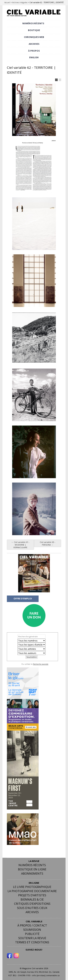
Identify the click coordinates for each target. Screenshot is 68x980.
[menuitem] (34, 58)
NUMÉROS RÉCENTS (33, 23)
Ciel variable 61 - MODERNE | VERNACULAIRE (20, 545)
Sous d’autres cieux (32, 908)
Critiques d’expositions (32, 904)
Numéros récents (32, 865)
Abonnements (32, 874)
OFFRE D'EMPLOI (23, 599)
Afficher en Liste (60, 80)
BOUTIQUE (34, 30)
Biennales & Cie (32, 899)
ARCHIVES (34, 44)
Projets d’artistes (32, 895)
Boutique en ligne (32, 869)
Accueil (7, 2)
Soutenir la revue (32, 938)
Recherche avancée (41, 664)
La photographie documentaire (32, 891)
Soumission (32, 930)
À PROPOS (34, 51)
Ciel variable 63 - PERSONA (48, 543)
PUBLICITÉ (32, 934)
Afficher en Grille (56, 80)
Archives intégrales (20, 2)
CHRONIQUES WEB (34, 37)
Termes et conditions (32, 942)
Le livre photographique (32, 887)
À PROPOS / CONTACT (32, 925)
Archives (32, 912)
